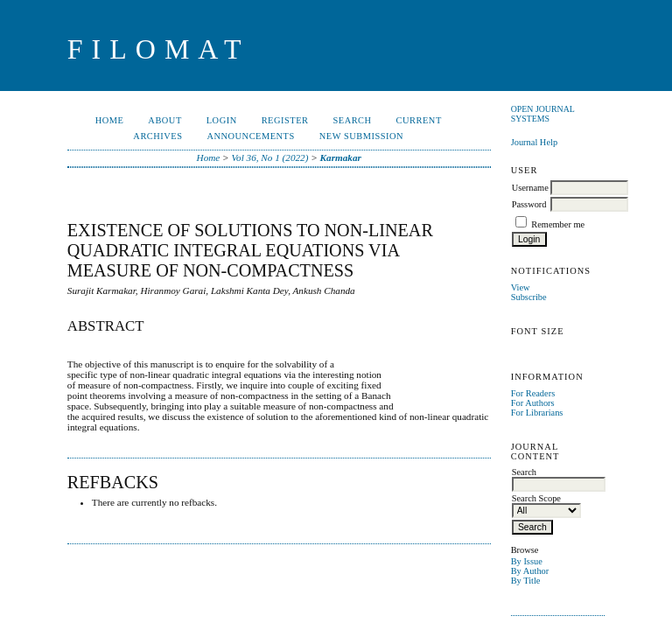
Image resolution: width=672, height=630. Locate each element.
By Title (526, 581)
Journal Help (534, 142)
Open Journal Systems (543, 114)
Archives (157, 136)
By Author (530, 571)
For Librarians (537, 413)
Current (419, 120)
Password (529, 204)
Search (352, 120)
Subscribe (529, 297)
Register (285, 120)
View (521, 287)
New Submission (361, 136)
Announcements (250, 136)
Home (110, 120)
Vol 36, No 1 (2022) (269, 157)
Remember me (558, 224)
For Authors (533, 403)
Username (530, 188)
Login (222, 120)
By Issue (527, 561)
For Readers (533, 393)
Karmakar (341, 157)
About (164, 120)
